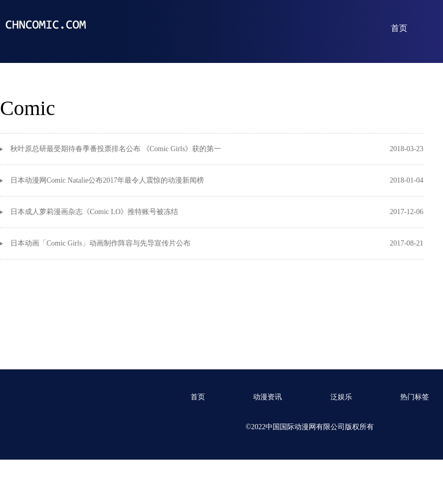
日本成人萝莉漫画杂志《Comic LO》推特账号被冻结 (94, 212)
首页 (399, 28)
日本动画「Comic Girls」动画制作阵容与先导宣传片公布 (100, 243)
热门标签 (415, 397)
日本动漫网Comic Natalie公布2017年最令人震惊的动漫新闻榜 (107, 180)
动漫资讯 (267, 397)
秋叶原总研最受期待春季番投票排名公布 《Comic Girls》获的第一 (116, 149)
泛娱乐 (341, 397)
